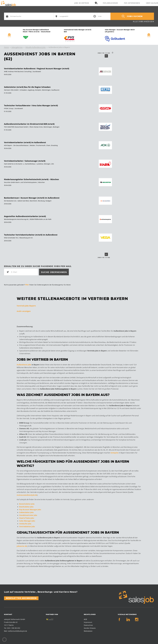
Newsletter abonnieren (21, 598)
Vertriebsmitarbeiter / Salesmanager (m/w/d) (25, 161)
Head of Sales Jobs (27, 518)
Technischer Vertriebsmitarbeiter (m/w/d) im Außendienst (31, 235)
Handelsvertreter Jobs (28, 515)
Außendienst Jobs (24, 364)
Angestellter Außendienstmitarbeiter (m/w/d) (25, 216)
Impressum (88, 622)
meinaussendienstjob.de (27, 495)
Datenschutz (88, 625)
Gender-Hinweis (90, 627)
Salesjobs (114, 452)
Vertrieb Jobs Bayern (26, 305)
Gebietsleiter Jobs (26, 512)
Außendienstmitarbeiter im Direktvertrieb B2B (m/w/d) (29, 124)
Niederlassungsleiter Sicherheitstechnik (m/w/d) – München (31, 179)
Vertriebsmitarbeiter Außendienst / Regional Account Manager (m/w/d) (37, 69)
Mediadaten (88, 630)
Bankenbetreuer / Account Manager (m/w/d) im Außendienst (32, 198)
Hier (27, 285)
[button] (4, 640)
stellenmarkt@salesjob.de (18, 630)
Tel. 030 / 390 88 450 (12, 627)
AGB (85, 619)
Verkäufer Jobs (25, 523)
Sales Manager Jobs (27, 520)
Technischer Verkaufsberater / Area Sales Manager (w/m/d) (31, 105)
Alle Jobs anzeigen (143, 22)
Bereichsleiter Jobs (27, 503)
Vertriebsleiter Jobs (27, 526)
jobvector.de (22, 545)
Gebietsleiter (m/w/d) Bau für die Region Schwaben (27, 87)
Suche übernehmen (54, 272)
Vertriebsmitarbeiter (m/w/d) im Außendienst (25, 142)
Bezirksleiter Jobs (26, 506)
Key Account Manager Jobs (30, 509)
